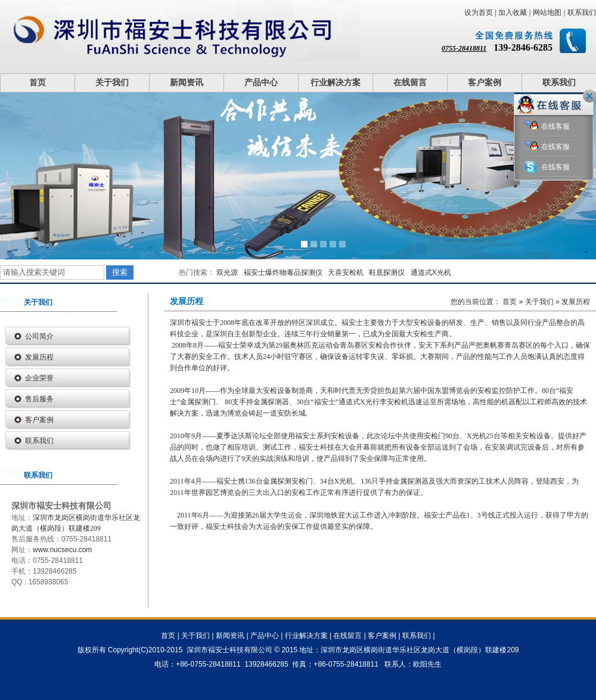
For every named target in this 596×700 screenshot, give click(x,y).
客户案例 (485, 83)
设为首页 (479, 13)
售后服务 (39, 399)
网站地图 (547, 13)
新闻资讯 (187, 83)
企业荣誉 (39, 378)
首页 (38, 83)
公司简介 (39, 336)
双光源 (227, 272)
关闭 (589, 96)
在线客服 (547, 127)
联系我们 (582, 13)
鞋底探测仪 (387, 272)
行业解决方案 (336, 83)
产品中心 (261, 83)
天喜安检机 (346, 272)
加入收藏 (513, 13)
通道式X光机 (431, 272)
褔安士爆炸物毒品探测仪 (283, 272)
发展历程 (39, 357)
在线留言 (410, 83)
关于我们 (112, 83)
